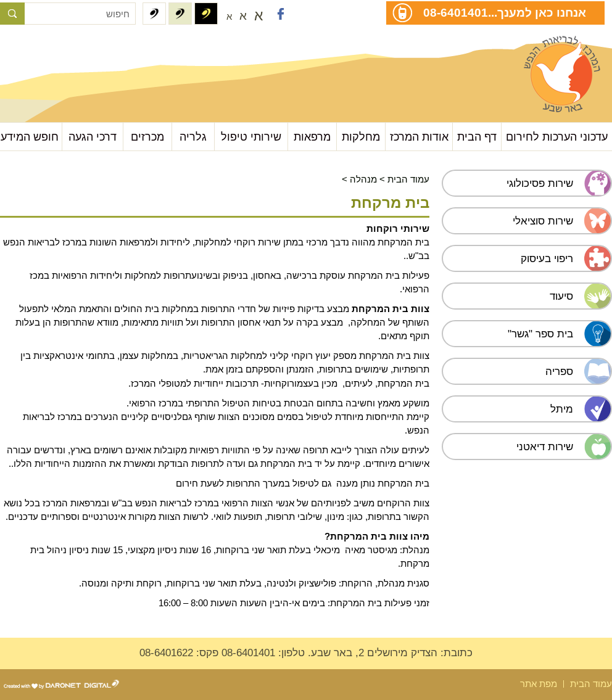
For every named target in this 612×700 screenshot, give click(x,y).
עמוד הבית (408, 179)
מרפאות (312, 137)
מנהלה (363, 179)
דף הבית (477, 137)
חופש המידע (30, 137)
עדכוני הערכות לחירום (557, 137)
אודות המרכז (419, 137)
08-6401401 (456, 12)
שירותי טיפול (251, 137)
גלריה (193, 137)
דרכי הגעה (93, 137)
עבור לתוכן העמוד (62, 49)
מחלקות (361, 137)
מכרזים (147, 137)
